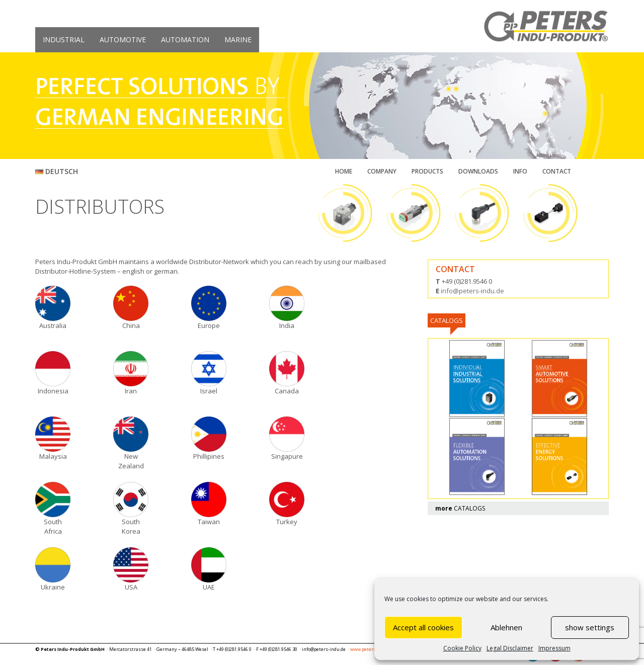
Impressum (554, 648)
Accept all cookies (423, 627)
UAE (209, 587)
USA (131, 587)
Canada (287, 391)
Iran (131, 391)
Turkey (287, 522)
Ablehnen (506, 627)
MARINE (238, 39)
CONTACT (557, 171)
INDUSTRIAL (64, 39)
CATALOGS (460, 508)
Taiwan (209, 522)
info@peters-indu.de (472, 291)
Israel (209, 391)
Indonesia (53, 391)
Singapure (287, 456)
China (131, 325)
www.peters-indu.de (372, 649)
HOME (344, 171)
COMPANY (382, 171)
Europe (209, 325)
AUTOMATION (185, 39)
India (287, 325)
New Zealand (131, 461)
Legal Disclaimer (510, 648)
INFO (520, 171)
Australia (53, 325)
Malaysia (53, 456)
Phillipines (209, 456)
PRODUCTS (427, 171)
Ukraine (53, 587)
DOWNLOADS (478, 171)
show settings (590, 627)
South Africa (53, 526)
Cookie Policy (462, 648)
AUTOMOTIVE (123, 39)
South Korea (131, 526)
